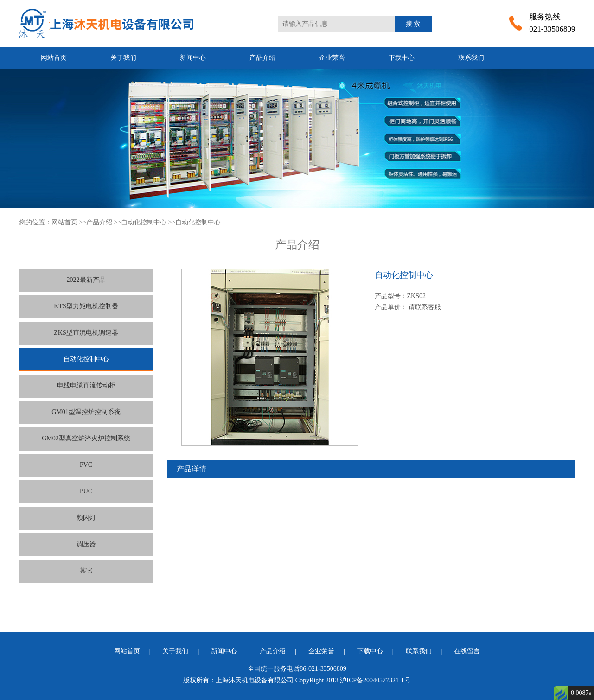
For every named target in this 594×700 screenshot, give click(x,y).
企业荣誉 (332, 58)
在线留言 (467, 651)
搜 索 (413, 24)
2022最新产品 (86, 280)
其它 (86, 570)
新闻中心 (193, 58)
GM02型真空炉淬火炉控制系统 (86, 438)
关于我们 (123, 58)
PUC (86, 491)
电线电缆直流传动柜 (86, 385)
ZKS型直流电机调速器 (86, 333)
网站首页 (54, 58)
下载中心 (402, 58)
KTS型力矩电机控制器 (86, 306)
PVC (86, 465)
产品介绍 (262, 58)
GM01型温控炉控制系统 (86, 412)
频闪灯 (86, 518)
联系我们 (471, 58)
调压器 (86, 544)
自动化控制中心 (144, 222)
